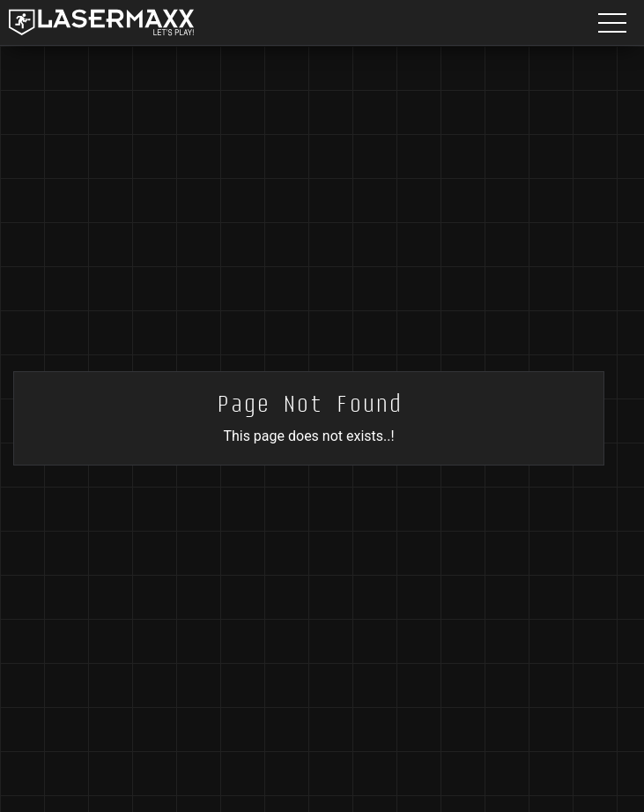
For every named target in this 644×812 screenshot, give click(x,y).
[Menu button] (612, 22)
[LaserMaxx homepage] (101, 22)
